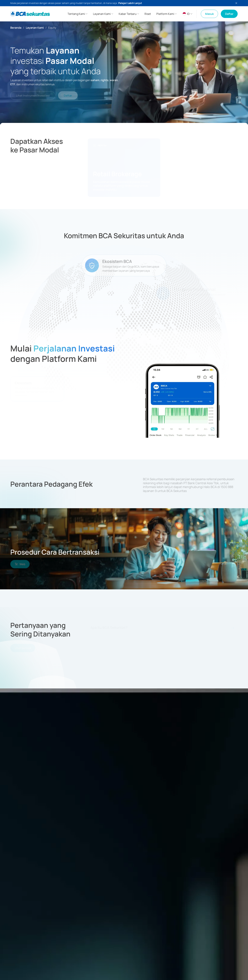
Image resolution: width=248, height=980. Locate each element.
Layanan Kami (35, 28)
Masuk (209, 14)
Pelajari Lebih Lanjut (130, 3)
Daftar (229, 14)
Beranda (16, 28)
